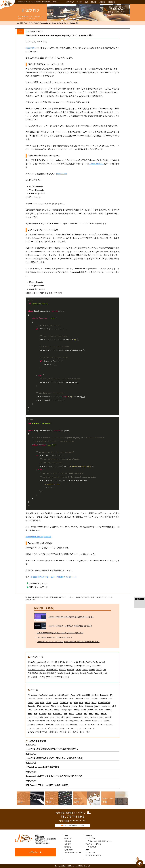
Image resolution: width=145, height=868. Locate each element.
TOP (66, 836)
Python (71, 713)
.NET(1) (78, 669)
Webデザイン (97, 721)
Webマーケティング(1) (36, 669)
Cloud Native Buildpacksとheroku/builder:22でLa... (55, 637)
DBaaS (31, 702)
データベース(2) (72, 662)
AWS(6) (92, 669)
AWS (78, 695)
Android (34, 695)
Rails (85, 713)
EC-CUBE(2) (97, 666)
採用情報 (102, 2)
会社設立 (63, 732)
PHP (20, 31)
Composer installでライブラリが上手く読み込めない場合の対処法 (54, 776)
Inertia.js (46, 706)
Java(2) (42, 677)
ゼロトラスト (53, 728)
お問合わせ (111, 2)
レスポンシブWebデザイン (38, 732)
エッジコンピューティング (89, 725)
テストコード (65, 728)
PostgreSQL (57, 713)
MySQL (57, 710)
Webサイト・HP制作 (93, 844)
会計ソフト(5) (52, 662)
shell (58, 717)
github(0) (49, 677)
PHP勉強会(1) (33, 673)
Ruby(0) (60, 666)
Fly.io (76, 702)
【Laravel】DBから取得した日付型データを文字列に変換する (52, 749)
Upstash (108, 717)
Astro (73, 695)
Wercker (107, 721)
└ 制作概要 (92, 847)
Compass (94, 699)
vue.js (53, 721)
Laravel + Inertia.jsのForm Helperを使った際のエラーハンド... (71, 617)
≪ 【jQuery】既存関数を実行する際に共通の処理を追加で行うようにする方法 (46, 598)
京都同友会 (54, 732)
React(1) (90, 673)
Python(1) (71, 669)
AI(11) (67, 677)
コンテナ (31, 728)
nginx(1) (102, 662)
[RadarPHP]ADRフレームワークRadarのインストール (54, 577)
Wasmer (60, 721)
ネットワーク (76, 728)
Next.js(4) (75, 673)
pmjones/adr (61, 174)
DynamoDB (64, 702)
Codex (87, 699)
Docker (56, 702)
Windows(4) (69, 666)
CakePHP (32, 699)
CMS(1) (82, 662)
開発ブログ (70, 2)
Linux (30, 710)
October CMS (93, 710)
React (91, 713)
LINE (114, 706)
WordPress (50, 725)
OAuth (83, 710)
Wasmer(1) (98, 673)
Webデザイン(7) (92, 662)
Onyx (101, 710)
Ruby (41, 717)
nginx (70, 710)
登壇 (88, 732)
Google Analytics (104, 702)
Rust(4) (85, 669)
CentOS (40, 699)
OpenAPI (108, 710)
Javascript (67, 706)
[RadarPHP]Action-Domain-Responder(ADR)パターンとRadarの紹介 (59, 35)
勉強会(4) (63, 669)
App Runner (43, 695)
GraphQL (31, 706)
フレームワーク (41, 587)
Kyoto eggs (89, 706)
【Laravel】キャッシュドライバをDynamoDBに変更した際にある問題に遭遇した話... (68, 642)
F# (71, 702)
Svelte (86, 717)
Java (59, 706)
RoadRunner (33, 717)
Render (104, 713)
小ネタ (82, 732)
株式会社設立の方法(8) (36, 666)
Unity (102, 717)
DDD (37, 702)
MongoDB (49, 710)
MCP (35, 710)
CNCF (71, 699)
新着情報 (68, 841)
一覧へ (71, 597)
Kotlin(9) (60, 673)
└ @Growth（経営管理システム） (100, 841)
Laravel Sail (106, 706)
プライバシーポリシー (73, 853)
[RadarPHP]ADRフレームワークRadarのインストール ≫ (94, 597)
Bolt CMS (95, 695)
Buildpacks (104, 695)
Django (49, 702)
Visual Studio (40, 721)
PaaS (30, 713)
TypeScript (94, 717)
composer (103, 699)
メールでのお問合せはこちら (74, 825)
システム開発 (91, 838)
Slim (63, 717)
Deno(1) (83, 673)
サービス (79, 2)
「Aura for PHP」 (97, 164)
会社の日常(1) (51, 666)
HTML (39, 706)
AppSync (53, 695)
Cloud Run (48, 699)
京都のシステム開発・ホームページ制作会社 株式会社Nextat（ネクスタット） (39, 2)
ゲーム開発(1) (33, 677)
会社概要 (94, 2)
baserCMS (86, 695)
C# (111, 695)
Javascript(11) (79, 666)
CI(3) (104, 669)
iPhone (53, 706)
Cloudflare (58, 699)
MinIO (41, 710)
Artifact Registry (63, 695)
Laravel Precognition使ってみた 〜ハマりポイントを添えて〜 (60, 633)
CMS (65, 699)
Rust (46, 717)
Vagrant (31, 721)
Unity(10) (43, 673)
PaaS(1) (67, 673)
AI (29, 695)
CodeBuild (79, 699)
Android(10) (42, 662)
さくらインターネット (69, 725)
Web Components (72, 721)
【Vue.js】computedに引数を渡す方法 (42, 767)
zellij (58, 725)
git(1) (105, 673)
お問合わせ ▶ (36, 852)
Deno (42, 702)
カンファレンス (107, 725)
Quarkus (79, 713)
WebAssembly (85, 721)
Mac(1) (88, 666)
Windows (31, 725)
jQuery (74, 706)
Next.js (64, 710)
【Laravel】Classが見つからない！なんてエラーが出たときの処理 (54, 758)
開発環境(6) (52, 673)
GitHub (87, 702)
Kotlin (81, 706)
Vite (48, 721)
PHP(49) (62, 662)
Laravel (97, 706)
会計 (70, 732)
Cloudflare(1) (58, 677)
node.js (77, 710)
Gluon (94, 702)
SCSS (52, 717)
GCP (81, 702)
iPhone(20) (32, 662)
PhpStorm (43, 713)
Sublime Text (77, 717)
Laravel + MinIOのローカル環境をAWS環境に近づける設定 (70, 626)
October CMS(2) (52, 669)
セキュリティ (41, 728)
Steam (69, 717)
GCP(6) (99, 669)
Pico (50, 713)
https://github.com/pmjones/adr (38, 537)
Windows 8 (40, 725)
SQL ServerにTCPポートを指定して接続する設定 (47, 785)
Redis (97, 713)
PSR (65, 713)
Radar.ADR (30, 48)
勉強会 (75, 732)
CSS (110, 699)
